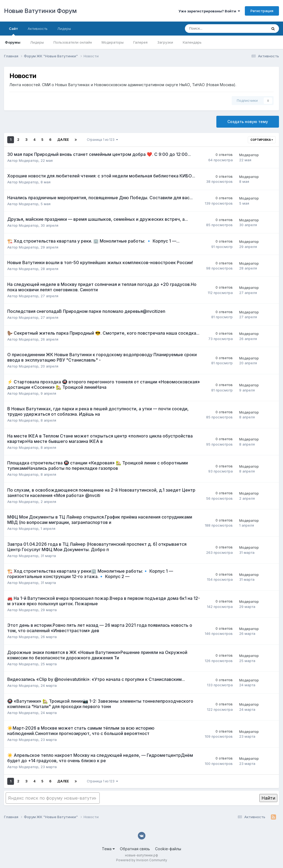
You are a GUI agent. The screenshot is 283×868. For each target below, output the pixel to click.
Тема (108, 849)
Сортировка (262, 140)
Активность (38, 29)
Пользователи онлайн (73, 42)
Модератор (29, 160)
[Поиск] (211, 29)
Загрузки (165, 42)
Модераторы (113, 42)
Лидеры (37, 42)
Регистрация (262, 11)
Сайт (13, 31)
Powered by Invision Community (142, 860)
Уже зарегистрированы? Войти (209, 11)
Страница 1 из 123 (102, 140)
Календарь (192, 42)
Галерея (140, 42)
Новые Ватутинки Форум (40, 11)
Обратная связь (135, 849)
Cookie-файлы (168, 849)
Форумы (13, 42)
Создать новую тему (248, 122)
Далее (63, 140)
